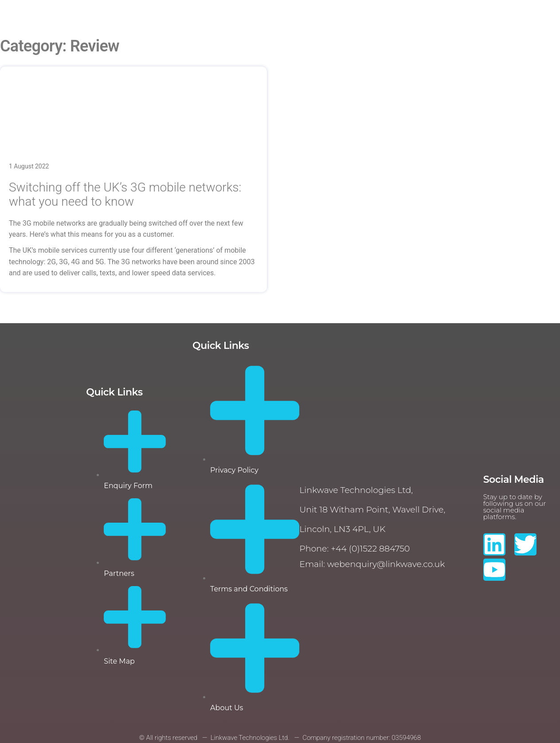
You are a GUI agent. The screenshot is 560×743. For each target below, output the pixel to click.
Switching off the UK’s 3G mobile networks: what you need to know (125, 194)
